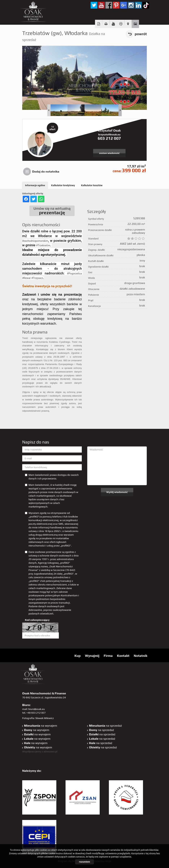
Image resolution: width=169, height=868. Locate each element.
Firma (108, 656)
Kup (77, 656)
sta (131, 5)
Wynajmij (92, 656)
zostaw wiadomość (109, 153)
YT (101, 5)
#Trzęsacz (37, 278)
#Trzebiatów (43, 245)
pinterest (116, 5)
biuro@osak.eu (37, 709)
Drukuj (106, 24)
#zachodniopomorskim (35, 241)
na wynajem (41, 726)
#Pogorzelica (74, 274)
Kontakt (123, 656)
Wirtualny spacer (121, 24)
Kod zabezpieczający (37, 620)
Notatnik (141, 656)
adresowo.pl (50, 751)
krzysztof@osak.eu (109, 134)
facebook (109, 5)
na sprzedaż (105, 726)
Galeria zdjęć (135, 24)
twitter (94, 5)
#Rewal (26, 278)
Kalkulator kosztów (92, 185)
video (113, 24)
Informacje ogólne (35, 185)
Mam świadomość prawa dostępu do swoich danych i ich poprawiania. (52, 477)
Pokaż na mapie (128, 24)
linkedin (138, 5)
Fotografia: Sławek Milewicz (38, 718)
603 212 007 (109, 138)
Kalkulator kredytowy (63, 185)
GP (124, 5)
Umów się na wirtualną (52, 211)
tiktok (146, 5)
